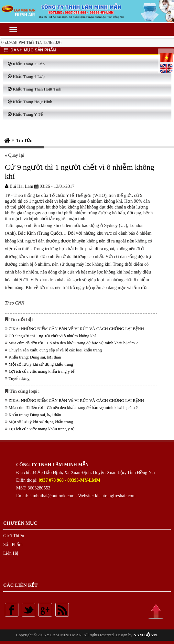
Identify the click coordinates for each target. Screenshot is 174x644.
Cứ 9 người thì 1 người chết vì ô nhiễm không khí (52, 336)
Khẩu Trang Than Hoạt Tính (37, 89)
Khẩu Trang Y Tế (28, 114)
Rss (62, 610)
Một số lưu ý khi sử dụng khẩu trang (41, 364)
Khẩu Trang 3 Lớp (29, 64)
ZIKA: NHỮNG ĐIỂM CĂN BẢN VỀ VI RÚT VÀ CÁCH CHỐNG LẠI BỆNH (76, 329)
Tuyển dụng (19, 378)
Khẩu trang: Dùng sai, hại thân (35, 357)
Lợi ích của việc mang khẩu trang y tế (42, 371)
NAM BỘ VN (145, 635)
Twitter (28, 610)
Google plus (45, 610)
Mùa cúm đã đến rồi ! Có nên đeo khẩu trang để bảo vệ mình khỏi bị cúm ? (73, 343)
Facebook (12, 610)
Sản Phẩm (13, 545)
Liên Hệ (11, 553)
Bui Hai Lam (19, 186)
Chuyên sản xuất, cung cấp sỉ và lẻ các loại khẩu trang (55, 350)
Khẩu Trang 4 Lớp (29, 76)
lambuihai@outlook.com (52, 496)
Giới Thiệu (14, 536)
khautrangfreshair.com (115, 496)
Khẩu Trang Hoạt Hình (33, 102)
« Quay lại (15, 155)
